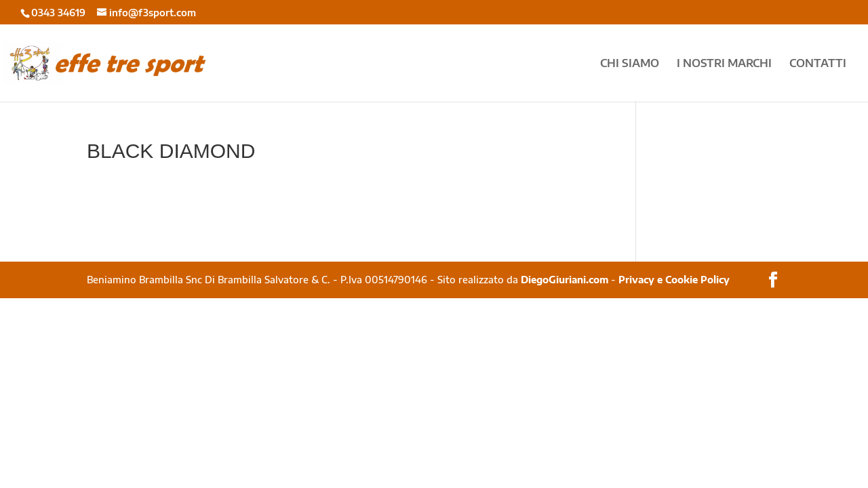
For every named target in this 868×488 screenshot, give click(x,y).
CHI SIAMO (630, 64)
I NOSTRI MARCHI (724, 64)
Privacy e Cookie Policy (674, 280)
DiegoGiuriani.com (565, 280)
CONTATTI (818, 64)
